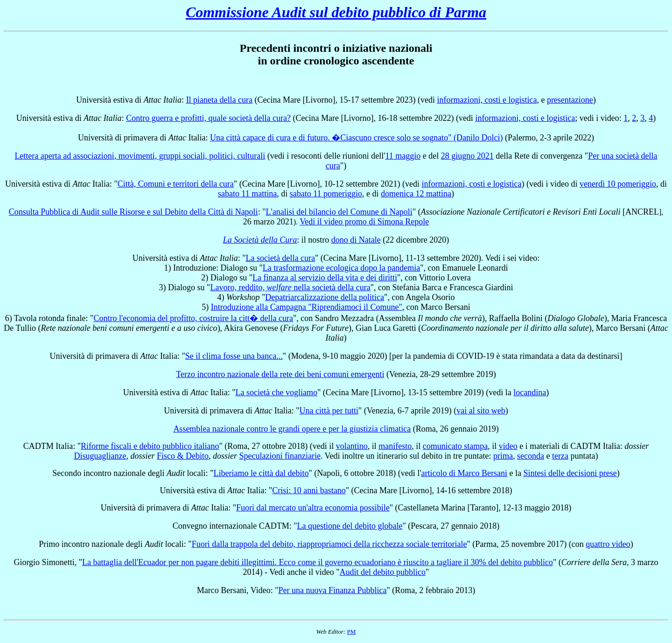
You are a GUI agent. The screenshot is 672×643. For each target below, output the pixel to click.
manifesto (395, 446)
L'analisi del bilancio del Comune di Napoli (339, 212)
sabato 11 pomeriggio (326, 194)
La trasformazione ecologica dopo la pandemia (341, 268)
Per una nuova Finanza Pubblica (333, 590)
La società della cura (280, 258)
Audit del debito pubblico (383, 572)
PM (352, 632)
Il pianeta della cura (219, 100)
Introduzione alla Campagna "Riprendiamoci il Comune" (307, 307)
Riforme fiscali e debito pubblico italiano (150, 446)
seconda (531, 456)
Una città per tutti (329, 411)
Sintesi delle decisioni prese (570, 473)
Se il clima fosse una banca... (234, 356)
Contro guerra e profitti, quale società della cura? (208, 118)
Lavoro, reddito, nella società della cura (290, 287)
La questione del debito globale (350, 526)
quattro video (608, 544)
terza (560, 456)
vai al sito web (481, 411)
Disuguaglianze (100, 456)
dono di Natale (356, 240)
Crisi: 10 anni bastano (309, 490)
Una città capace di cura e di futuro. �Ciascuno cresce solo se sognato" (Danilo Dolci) (357, 138)
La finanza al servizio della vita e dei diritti (325, 278)
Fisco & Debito (183, 456)
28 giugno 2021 (467, 156)
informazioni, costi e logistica (487, 100)
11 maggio (403, 156)
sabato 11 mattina (247, 194)
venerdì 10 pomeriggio (618, 184)
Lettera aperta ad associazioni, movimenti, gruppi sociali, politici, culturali (140, 156)
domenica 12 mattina (416, 194)
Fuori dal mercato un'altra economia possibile (313, 508)
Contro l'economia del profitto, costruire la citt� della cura (193, 318)
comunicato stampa (455, 446)
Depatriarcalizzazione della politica (325, 297)
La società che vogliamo (276, 392)
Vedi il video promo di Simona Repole (364, 222)
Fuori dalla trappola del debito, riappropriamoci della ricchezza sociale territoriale (329, 544)
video (508, 446)
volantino (352, 446)
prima (503, 456)
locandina (530, 392)
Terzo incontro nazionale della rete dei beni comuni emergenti (280, 374)
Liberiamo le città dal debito (261, 473)
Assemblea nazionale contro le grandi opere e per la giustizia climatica (292, 429)
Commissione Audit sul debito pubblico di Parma (336, 12)
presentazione (570, 100)
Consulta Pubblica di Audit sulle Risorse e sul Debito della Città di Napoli (133, 212)
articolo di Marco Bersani (464, 473)
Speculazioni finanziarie (280, 456)
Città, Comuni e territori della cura (176, 184)
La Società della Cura (260, 240)
